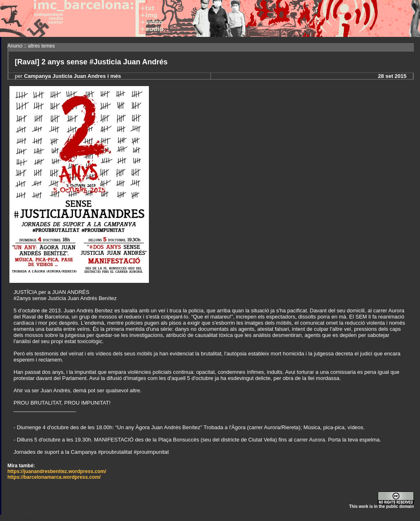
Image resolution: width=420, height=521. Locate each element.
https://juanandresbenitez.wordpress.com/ (57, 471)
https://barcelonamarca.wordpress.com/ (54, 477)
